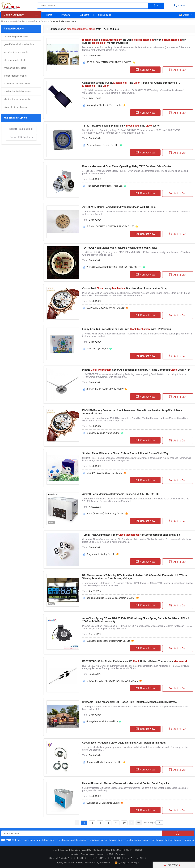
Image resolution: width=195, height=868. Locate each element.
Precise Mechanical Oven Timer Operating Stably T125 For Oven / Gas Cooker (127, 166)
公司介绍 (128, 850)
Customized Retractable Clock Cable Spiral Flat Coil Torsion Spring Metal (124, 743)
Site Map (117, 850)
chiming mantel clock (15, 60)
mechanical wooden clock (17, 84)
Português (120, 854)
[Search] (159, 823)
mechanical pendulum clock (73, 840)
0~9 (144, 858)
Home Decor (34, 21)
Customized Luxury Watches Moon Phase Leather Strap (125, 288)
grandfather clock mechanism (19, 44)
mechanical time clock (15, 68)
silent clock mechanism (16, 107)
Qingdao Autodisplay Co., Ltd (101, 554)
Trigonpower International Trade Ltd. (105, 186)
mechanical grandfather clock (41, 840)
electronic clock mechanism (18, 99)
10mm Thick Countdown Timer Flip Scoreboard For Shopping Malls (131, 535)
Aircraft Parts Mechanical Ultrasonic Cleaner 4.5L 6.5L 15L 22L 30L (121, 494)
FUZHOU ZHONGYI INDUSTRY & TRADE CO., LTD (110, 226)
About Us (87, 850)
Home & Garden (17, 21)
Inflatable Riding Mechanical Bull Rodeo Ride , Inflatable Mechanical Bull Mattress (129, 702)
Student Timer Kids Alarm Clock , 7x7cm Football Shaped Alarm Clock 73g (125, 453)
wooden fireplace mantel (16, 52)
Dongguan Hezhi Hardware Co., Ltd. (104, 762)
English (184, 15)
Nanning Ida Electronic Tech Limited (104, 105)
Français (74, 854)
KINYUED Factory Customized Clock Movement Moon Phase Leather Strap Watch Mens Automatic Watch (132, 412)
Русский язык (87, 854)
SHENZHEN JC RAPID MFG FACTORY (105, 389)
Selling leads (105, 15)
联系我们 (139, 850)
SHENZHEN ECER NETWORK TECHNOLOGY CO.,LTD (112, 681)
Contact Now (145, 70)
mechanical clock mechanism (168, 840)
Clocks (46, 21)
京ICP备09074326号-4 (127, 863)
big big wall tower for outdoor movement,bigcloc (134, 41)
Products (66, 15)
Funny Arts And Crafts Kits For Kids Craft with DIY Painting (127, 329)
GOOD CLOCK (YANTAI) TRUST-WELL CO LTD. (109, 62)
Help (108, 850)
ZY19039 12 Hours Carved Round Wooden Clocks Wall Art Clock (119, 207)
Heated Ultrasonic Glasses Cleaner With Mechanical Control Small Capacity (126, 783)
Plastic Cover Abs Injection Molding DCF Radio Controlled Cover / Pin (136, 370)
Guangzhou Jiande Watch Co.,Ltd (103, 433)
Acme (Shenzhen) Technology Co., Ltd (105, 514)
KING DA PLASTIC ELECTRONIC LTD (104, 473)
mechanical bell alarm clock (18, 91)
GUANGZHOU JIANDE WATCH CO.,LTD (106, 308)
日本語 (110, 854)
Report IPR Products (21, 137)
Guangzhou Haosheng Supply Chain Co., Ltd (108, 641)
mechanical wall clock (138, 840)
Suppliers (84, 15)
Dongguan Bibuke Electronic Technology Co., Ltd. (111, 598)
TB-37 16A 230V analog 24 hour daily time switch (121, 126)
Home (49, 15)
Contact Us (98, 850)
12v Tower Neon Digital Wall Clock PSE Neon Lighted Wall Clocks (120, 248)
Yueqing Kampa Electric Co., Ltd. (103, 145)
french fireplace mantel (15, 76)
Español (100, 854)
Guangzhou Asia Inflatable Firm (102, 721)
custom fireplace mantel (16, 37)
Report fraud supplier (21, 129)
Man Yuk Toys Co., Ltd (97, 349)
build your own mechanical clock (107, 840)
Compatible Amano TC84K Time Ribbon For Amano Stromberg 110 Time (131, 84)
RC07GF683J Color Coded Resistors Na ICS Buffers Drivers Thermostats (135, 661)
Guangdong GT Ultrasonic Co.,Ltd (103, 803)
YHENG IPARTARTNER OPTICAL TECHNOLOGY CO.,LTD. (114, 267)
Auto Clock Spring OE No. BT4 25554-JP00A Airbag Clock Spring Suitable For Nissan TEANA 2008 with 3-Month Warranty (136, 620)
